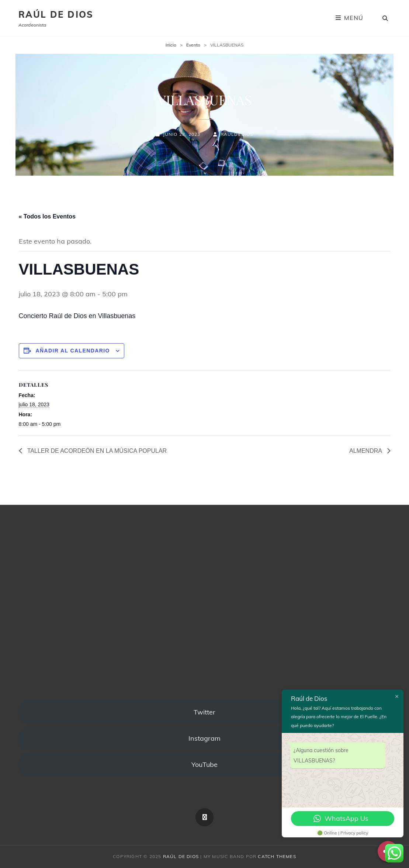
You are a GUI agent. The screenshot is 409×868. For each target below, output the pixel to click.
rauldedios (237, 134)
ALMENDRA (366, 451)
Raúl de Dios (56, 14)
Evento (193, 45)
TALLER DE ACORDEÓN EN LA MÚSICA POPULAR (96, 451)
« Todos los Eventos (47, 216)
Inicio (171, 45)
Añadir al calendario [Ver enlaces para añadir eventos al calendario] (72, 351)
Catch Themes (277, 856)
